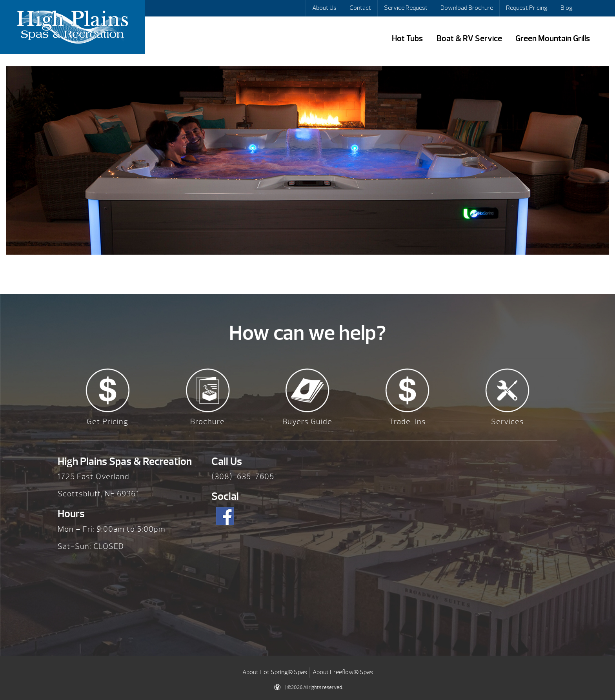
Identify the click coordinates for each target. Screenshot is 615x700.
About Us (324, 8)
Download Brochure (467, 8)
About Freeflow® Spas (343, 672)
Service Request (406, 8)
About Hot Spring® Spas (275, 672)
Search (588, 8)
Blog (567, 8)
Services (508, 422)
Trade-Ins (408, 422)
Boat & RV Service (469, 39)
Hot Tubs (407, 39)
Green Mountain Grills (553, 39)
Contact (360, 8)
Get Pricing (107, 422)
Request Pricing (527, 8)
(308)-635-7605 (243, 477)
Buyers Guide (307, 422)
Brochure (207, 422)
